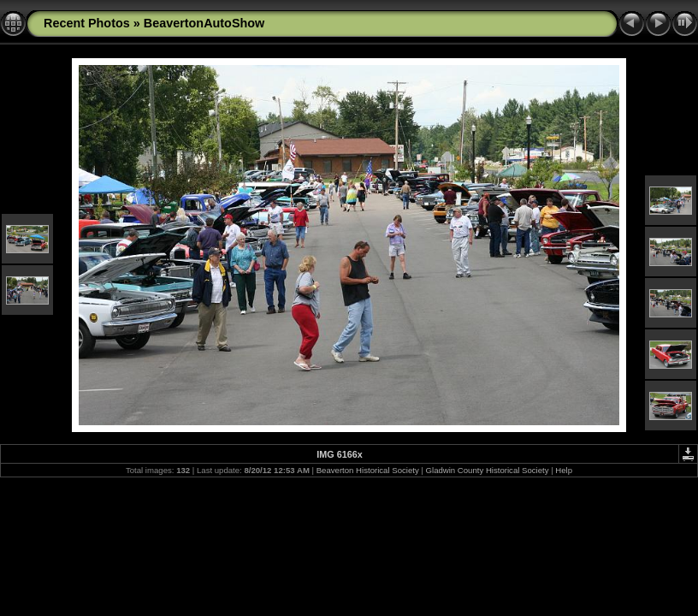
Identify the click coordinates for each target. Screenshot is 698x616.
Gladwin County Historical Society (488, 470)
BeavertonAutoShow (204, 23)
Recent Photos (87, 23)
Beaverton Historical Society (368, 470)
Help (564, 470)
